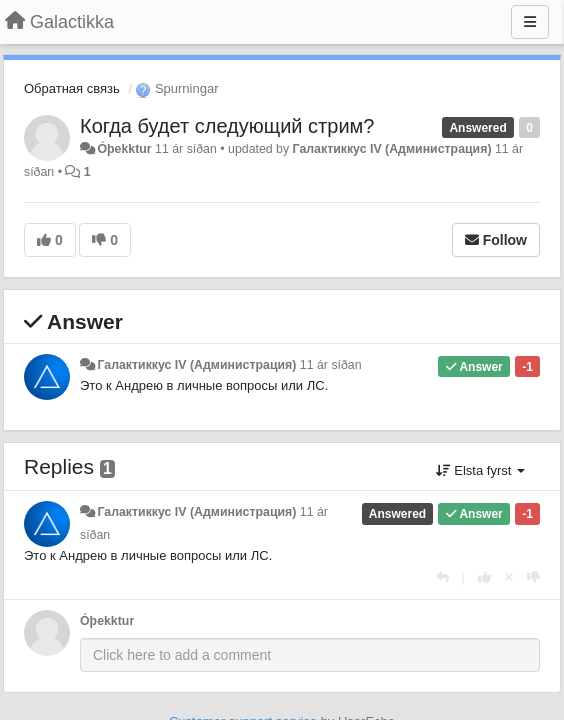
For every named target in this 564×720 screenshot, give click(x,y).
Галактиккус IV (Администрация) (392, 149)
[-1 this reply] (533, 577)
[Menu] (530, 22)
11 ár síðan (331, 365)
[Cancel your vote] (509, 577)
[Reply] (442, 577)
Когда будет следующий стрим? (227, 126)
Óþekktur (124, 149)
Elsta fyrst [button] (480, 470)
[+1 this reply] (484, 577)
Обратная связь (72, 88)
